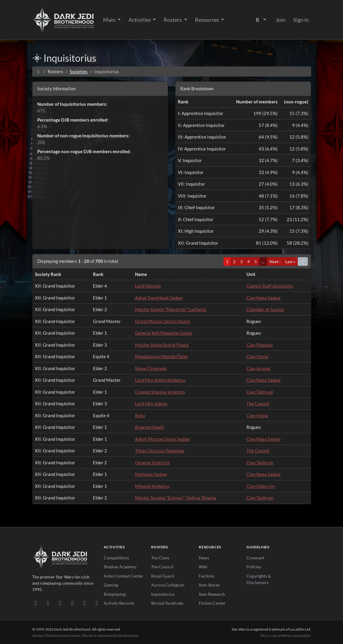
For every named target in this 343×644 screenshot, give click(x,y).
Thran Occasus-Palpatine (160, 451)
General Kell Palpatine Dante (164, 333)
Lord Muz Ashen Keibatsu (160, 380)
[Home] (39, 72)
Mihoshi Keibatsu (152, 486)
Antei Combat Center (124, 576)
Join (281, 20)
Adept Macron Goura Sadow (162, 439)
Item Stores (209, 585)
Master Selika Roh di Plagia (162, 345)
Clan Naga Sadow (263, 298)
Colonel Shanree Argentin (160, 392)
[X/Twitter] (85, 603)
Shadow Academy (120, 567)
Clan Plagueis (260, 345)
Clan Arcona (258, 368)
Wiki (203, 567)
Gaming (111, 585)
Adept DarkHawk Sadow (159, 298)
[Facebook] (60, 603)
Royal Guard (163, 576)
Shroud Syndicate (167, 603)
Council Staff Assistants (270, 286)
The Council (258, 404)
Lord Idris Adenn (151, 404)
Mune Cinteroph (151, 368)
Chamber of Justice (265, 309)
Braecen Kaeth (150, 427)
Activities (140, 20)
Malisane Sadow (151, 474)
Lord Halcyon (148, 286)
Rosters (173, 20)
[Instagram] (73, 603)
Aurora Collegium (168, 585)
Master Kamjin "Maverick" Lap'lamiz (171, 309)
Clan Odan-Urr (261, 486)
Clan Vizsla (257, 356)
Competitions (116, 558)
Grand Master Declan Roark (163, 321)
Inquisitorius (163, 594)
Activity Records (119, 603)
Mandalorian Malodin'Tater (162, 356)
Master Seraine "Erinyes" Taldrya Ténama (176, 498)
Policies (254, 567)
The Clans (160, 558)
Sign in (301, 20)
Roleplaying (115, 594)
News (204, 558)
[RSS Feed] (97, 603)
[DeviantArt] (48, 603)
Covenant (255, 558)
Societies (79, 72)
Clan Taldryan (260, 392)
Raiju (140, 415)
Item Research (212, 594)
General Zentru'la (152, 463)
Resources (207, 20)
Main (110, 20)
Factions (207, 576)
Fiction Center (212, 603)
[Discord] (36, 603)
